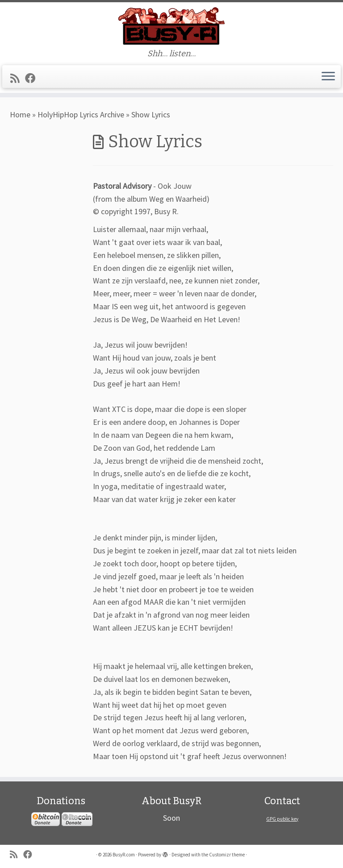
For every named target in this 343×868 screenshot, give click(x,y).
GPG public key (282, 819)
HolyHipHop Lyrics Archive (81, 114)
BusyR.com (124, 855)
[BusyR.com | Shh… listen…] (171, 26)
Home (20, 114)
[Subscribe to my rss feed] (18, 78)
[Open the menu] (328, 77)
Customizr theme (227, 855)
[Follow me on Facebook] (33, 78)
